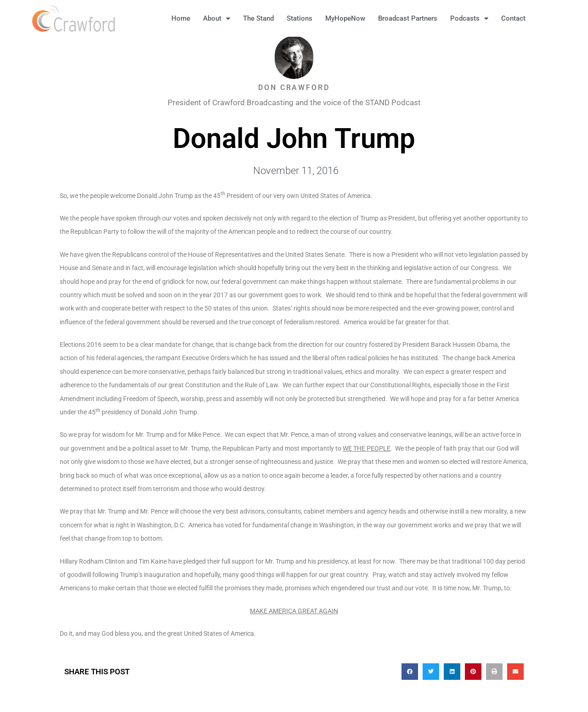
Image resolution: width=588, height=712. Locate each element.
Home (181, 18)
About (217, 19)
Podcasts (469, 19)
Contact (513, 18)
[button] (547, 18)
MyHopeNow (345, 18)
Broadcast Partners (408, 18)
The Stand (258, 18)
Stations (300, 18)
